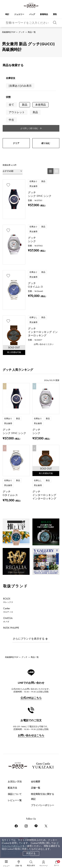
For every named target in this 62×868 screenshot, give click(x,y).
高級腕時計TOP (9, 32)
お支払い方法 (15, 782)
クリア (16, 143)
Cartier (8, 610)
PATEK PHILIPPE (13, 629)
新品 (25, 105)
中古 (11, 120)
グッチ (21, 32)
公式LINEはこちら (31, 698)
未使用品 (41, 105)
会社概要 (36, 782)
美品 (35, 112)
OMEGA (8, 620)
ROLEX (8, 600)
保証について (15, 794)
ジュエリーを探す (14, 859)
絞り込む (46, 143)
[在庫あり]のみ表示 (20, 86)
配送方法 (12, 788)
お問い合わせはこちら (31, 735)
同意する (31, 853)
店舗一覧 (36, 788)
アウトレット (17, 112)
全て (11, 105)
